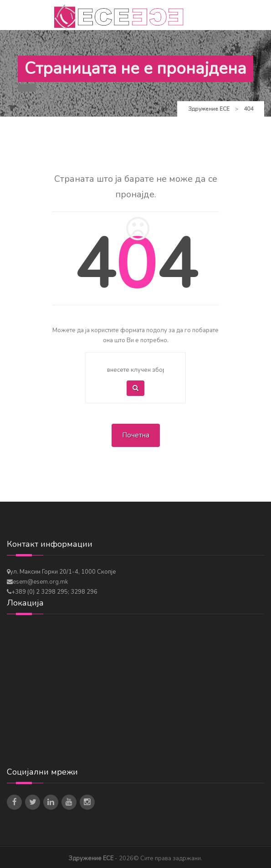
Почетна (136, 435)
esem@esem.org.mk (40, 582)
